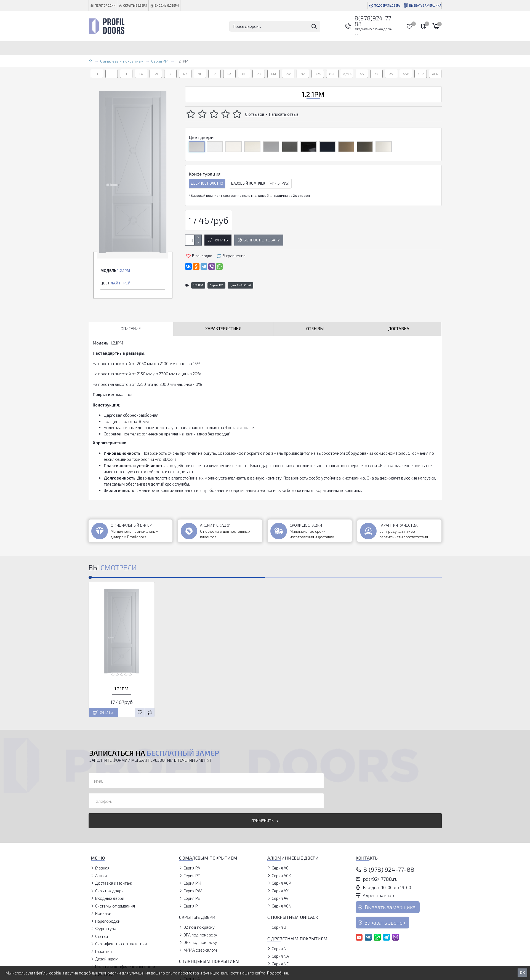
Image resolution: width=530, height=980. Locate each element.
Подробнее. (278, 973)
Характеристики (223, 329)
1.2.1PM (198, 285)
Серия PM (160, 61)
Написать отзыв (284, 114)
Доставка (399, 329)
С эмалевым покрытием (122, 61)
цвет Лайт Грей (240, 285)
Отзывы (315, 329)
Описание (131, 329)
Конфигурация (205, 174)
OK (522, 972)
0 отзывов (255, 114)
